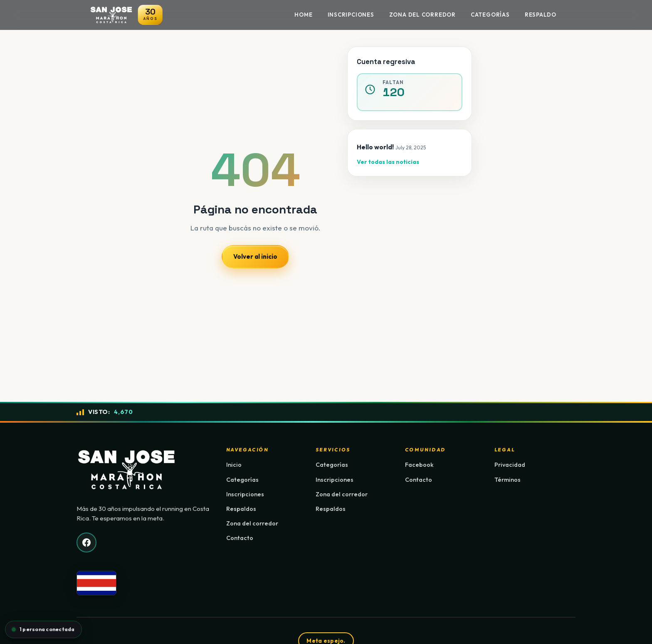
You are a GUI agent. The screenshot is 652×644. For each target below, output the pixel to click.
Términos (508, 480)
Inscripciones (351, 15)
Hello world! (375, 147)
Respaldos (241, 509)
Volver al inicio (255, 256)
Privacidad (510, 465)
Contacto (240, 538)
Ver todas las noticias (388, 162)
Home (303, 15)
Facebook (419, 465)
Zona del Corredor (422, 15)
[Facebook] (86, 542)
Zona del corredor (252, 523)
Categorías (490, 15)
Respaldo (541, 15)
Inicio (234, 465)
